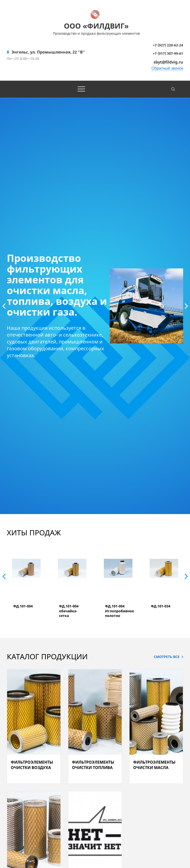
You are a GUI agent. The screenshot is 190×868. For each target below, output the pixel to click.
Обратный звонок (167, 68)
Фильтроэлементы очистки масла (154, 765)
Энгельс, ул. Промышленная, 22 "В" (48, 52)
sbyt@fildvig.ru (168, 62)
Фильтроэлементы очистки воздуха (32, 765)
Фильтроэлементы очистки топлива (93, 765)
